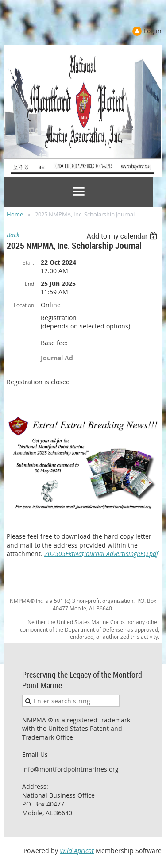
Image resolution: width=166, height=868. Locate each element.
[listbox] (123, 236)
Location (24, 305)
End (29, 284)
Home (15, 214)
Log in (153, 31)
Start (28, 262)
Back (13, 235)
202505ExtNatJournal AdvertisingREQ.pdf (101, 554)
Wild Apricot (77, 851)
